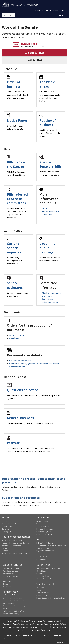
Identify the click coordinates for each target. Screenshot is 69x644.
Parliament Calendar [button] (43, 10)
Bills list (45, 208)
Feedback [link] (57, 635)
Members (6, 551)
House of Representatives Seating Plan (17, 553)
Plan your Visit (42, 595)
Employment (8, 579)
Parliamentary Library (44, 532)
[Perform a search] (4, 15)
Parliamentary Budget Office (14, 611)
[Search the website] (9, 15)
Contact (56, 10)
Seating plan (7, 532)
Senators (5, 529)
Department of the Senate (13, 598)
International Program (45, 534)
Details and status (17, 335)
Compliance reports (18, 338)
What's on (40, 588)
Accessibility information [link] (11, 635)
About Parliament (43, 526)
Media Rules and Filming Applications (51, 598)
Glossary (6, 584)
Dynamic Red (7, 526)
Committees (41, 560)
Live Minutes (7, 548)
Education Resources (45, 529)
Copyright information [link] (32, 635)
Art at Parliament (43, 593)
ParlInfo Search (9, 574)
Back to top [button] (62, 643)
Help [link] (4, 638)
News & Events (42, 521)
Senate (5, 521)
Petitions (40, 574)
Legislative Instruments (45, 551)
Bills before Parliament (45, 543)
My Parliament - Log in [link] (11, 568)
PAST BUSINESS (35, 60)
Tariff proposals (43, 548)
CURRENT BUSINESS (34, 53)
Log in (64, 10)
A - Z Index (7, 581)
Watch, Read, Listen (44, 524)
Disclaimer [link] (47, 635)
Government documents (20, 361)
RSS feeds (7, 587)
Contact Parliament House (46, 579)
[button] (63, 15)
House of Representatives (12, 540)
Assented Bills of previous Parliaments (51, 546)
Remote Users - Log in (11, 571)
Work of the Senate (9, 524)
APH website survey (10, 576)
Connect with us (43, 576)
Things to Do (41, 590)
